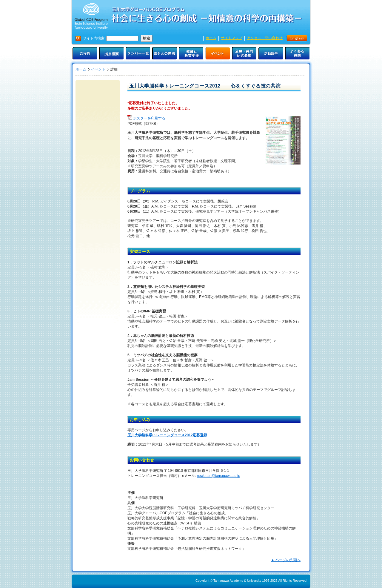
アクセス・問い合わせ (265, 38)
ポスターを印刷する (149, 118)
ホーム (211, 38)
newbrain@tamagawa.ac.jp (219, 476)
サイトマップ (232, 38)
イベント (98, 69)
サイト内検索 (111, 38)
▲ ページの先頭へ (286, 560)
